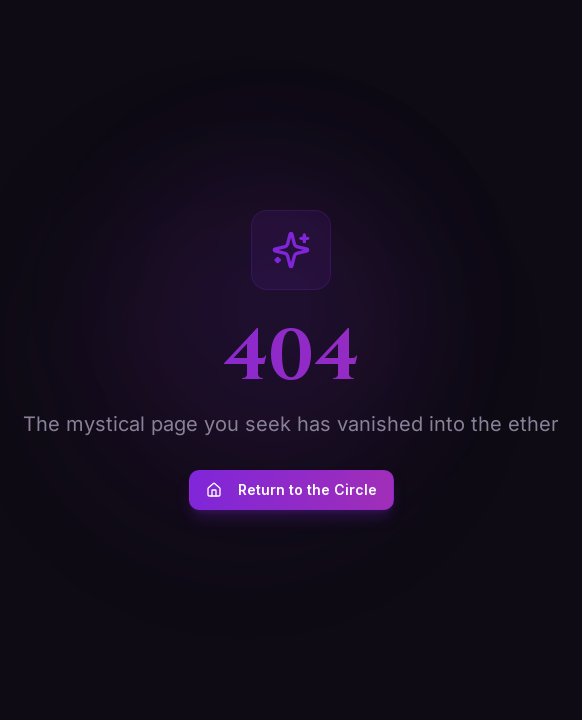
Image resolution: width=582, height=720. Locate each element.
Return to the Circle (291, 489)
